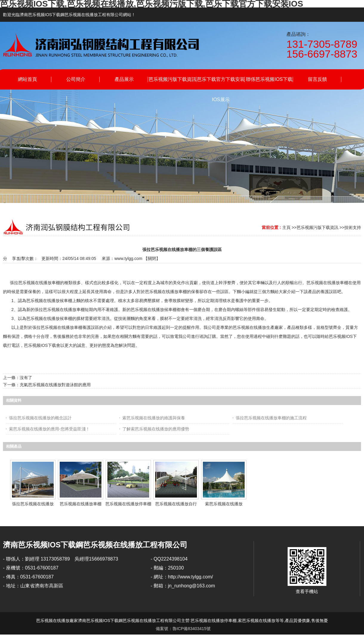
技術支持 (353, 227)
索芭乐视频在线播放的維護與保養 (154, 418)
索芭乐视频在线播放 (224, 504)
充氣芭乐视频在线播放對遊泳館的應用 (55, 385)
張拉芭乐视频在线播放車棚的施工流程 (271, 418)
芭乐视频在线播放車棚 (81, 504)
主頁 (286, 227)
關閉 (152, 258)
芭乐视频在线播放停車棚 (128, 504)
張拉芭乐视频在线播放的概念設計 (40, 418)
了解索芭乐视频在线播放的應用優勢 (156, 429)
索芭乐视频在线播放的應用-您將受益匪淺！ (49, 429)
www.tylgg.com (128, 258)
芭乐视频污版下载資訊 (317, 227)
